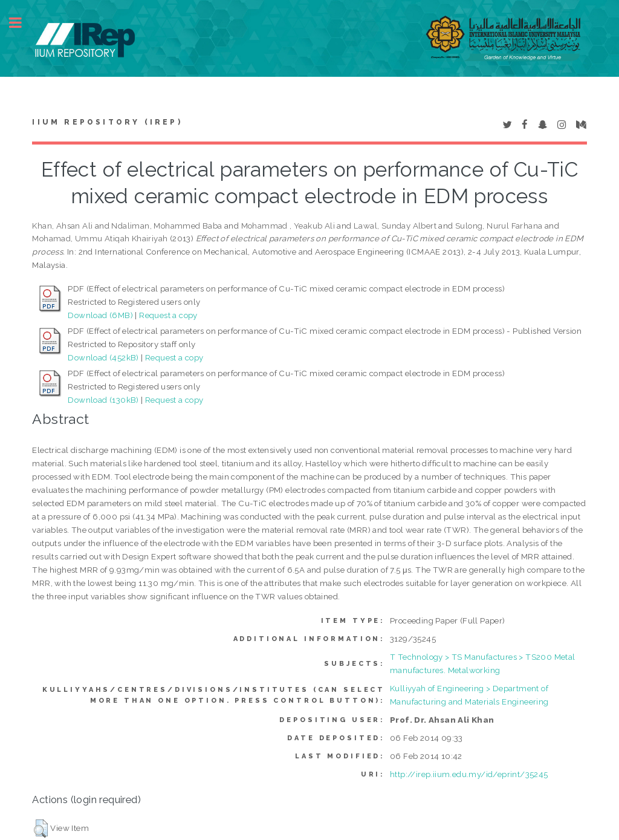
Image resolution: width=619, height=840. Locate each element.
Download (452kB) (103, 357)
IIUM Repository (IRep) (107, 122)
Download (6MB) (100, 315)
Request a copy (168, 315)
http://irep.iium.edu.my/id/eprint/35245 (469, 774)
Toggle (22, 23)
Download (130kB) (103, 400)
